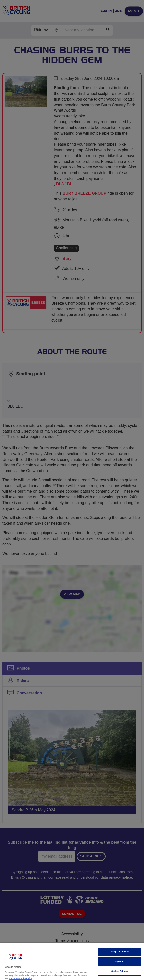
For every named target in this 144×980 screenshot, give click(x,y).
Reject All (120, 962)
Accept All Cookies (120, 952)
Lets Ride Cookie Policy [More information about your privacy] (21, 978)
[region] (72, 961)
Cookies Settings (120, 971)
